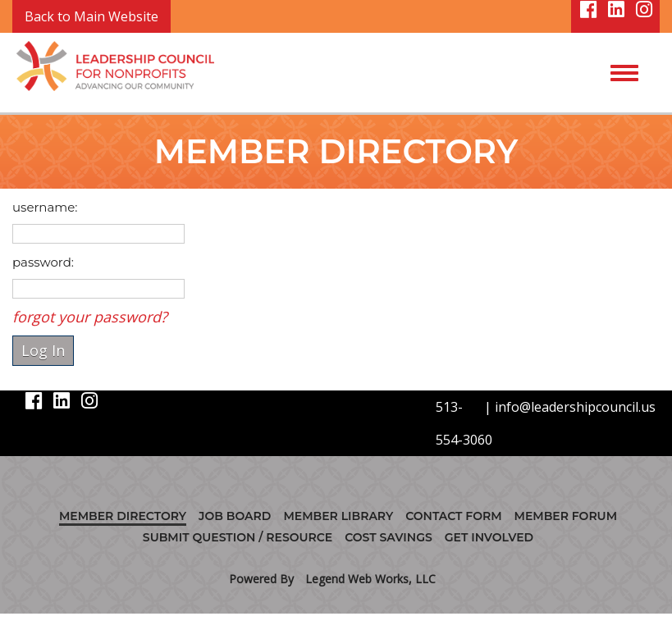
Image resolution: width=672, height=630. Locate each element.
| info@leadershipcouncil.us (570, 407)
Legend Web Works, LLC (370, 579)
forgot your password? (90, 317)
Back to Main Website (91, 16)
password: (43, 262)
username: (45, 207)
